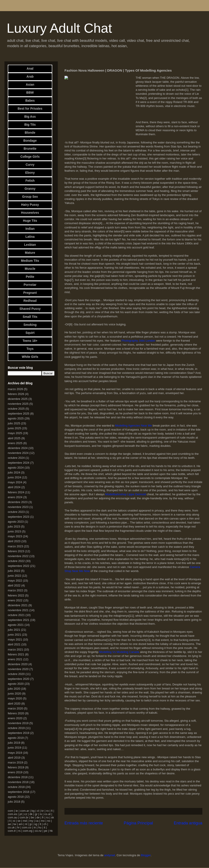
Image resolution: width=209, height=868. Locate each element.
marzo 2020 (15, 708)
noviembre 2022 (18, 556)
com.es (12, 814)
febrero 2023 (16, 551)
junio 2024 (14, 477)
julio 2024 (14, 472)
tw (15, 824)
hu (40, 827)
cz (26, 814)
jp (31, 824)
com (11, 811)
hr (18, 827)
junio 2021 (14, 635)
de (38, 817)
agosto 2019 (16, 738)
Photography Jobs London (139, 341)
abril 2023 (14, 541)
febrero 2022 (16, 595)
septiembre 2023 (19, 517)
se (19, 821)
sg (36, 824)
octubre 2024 (16, 458)
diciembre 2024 (18, 448)
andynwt (110, 855)
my (31, 821)
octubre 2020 (16, 674)
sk (52, 817)
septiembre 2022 (19, 566)
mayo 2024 (15, 482)
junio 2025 (14, 428)
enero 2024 (15, 497)
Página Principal (138, 823)
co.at (47, 814)
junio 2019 (14, 748)
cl (38, 811)
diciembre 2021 (18, 605)
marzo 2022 (15, 590)
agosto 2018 (16, 797)
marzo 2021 (15, 649)
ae (9, 824)
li (10, 821)
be (32, 817)
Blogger (146, 855)
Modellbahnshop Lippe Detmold (126, 494)
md (25, 821)
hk (51, 831)
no (49, 821)
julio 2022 (14, 571)
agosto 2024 (16, 468)
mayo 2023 (15, 536)
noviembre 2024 (18, 453)
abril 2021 (14, 644)
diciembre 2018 (18, 777)
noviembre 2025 (18, 404)
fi (52, 811)
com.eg (28, 831)
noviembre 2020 (18, 669)
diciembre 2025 (18, 399)
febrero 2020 (16, 713)
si (14, 821)
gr (36, 814)
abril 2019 (14, 758)
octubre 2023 (16, 512)
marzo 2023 (15, 546)
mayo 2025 (15, 433)
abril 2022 (14, 585)
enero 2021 (15, 659)
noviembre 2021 (18, 610)
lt (40, 824)
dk (31, 814)
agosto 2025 (16, 418)
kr (43, 811)
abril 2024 (14, 487)
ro (48, 811)
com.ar (25, 811)
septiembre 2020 (19, 679)
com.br (24, 817)
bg (33, 811)
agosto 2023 (16, 522)
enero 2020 (15, 718)
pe (46, 831)
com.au (13, 817)
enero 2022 (15, 600)
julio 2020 (14, 689)
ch (45, 824)
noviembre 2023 (18, 507)
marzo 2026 (15, 389)
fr (43, 817)
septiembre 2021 (19, 620)
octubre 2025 (16, 409)
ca (37, 821)
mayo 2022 (15, 581)
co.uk (11, 827)
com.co (27, 827)
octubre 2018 (16, 787)
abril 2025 (14, 438)
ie (17, 811)
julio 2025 (14, 423)
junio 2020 (14, 694)
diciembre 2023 (18, 502)
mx (43, 821)
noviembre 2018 (18, 782)
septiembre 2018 (19, 792)
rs (19, 831)
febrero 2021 (16, 654)
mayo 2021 (15, 639)
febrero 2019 (16, 767)
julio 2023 (14, 527)
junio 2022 (14, 576)
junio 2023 (14, 531)
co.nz (38, 831)
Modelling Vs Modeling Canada (119, 652)
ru (47, 817)
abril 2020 (14, 704)
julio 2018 (14, 802)
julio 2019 (14, 743)
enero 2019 (15, 772)
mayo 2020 (15, 698)
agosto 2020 (16, 684)
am (21, 824)
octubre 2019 (16, 728)
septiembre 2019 (19, 733)
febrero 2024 (16, 492)
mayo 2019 (15, 753)
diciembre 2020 (18, 664)
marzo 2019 (15, 762)
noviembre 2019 (18, 723)
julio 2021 (14, 630)
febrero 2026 (16, 394)
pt (21, 814)
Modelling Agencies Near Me (134, 426)
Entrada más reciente (84, 823)
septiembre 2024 (19, 463)
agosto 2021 (16, 625)
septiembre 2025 (19, 414)
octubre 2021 (16, 615)
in (35, 827)
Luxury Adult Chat (59, 28)
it (45, 827)
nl (26, 824)
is (41, 814)
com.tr (12, 831)
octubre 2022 (16, 561)
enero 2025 (15, 443)
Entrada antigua (188, 823)
